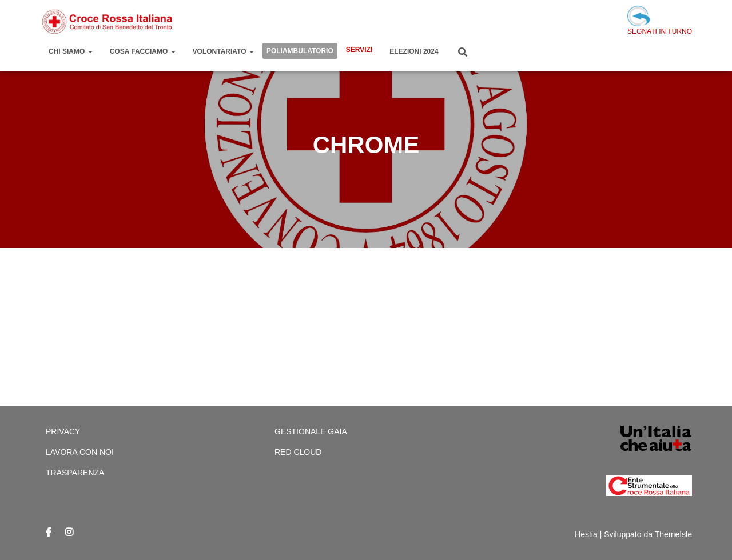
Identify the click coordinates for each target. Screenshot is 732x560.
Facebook (49, 533)
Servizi (359, 50)
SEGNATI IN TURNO (660, 21)
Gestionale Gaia (311, 431)
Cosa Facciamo (143, 51)
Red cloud (298, 452)
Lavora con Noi (80, 452)
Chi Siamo (71, 51)
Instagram (69, 533)
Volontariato (223, 51)
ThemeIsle (673, 534)
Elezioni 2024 (414, 51)
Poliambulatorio (300, 51)
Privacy (63, 431)
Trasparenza (75, 473)
